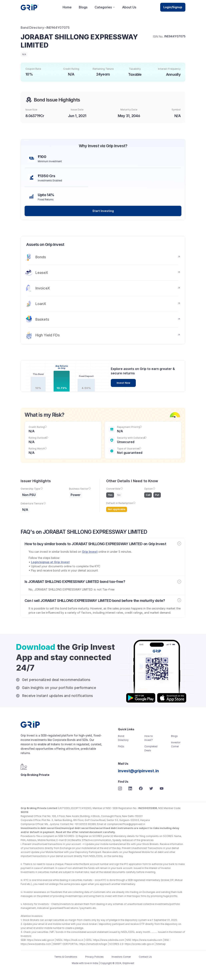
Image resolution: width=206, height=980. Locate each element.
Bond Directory (32, 28)
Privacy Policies (94, 957)
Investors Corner (121, 957)
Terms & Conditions (66, 957)
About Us (129, 7)
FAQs (121, 746)
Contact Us (145, 957)
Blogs (83, 7)
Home (67, 7)
